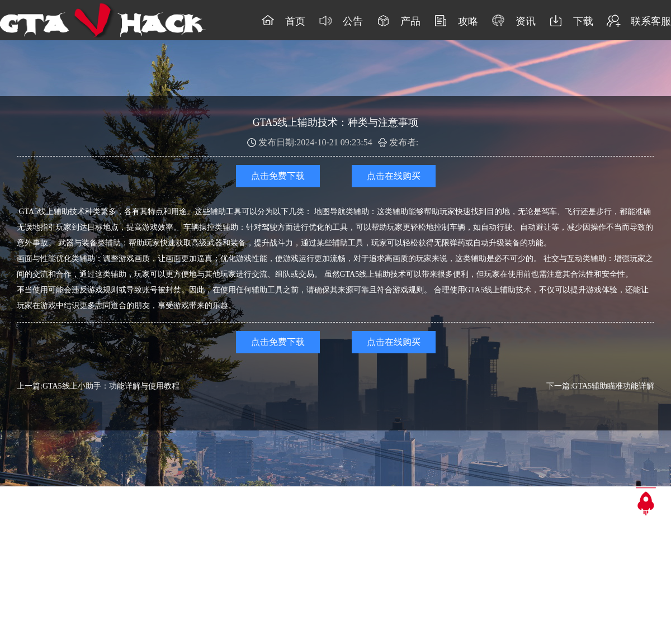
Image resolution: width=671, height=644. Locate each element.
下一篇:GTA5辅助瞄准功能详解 (600, 386)
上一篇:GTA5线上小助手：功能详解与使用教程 (98, 386)
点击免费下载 (278, 176)
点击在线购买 (394, 176)
